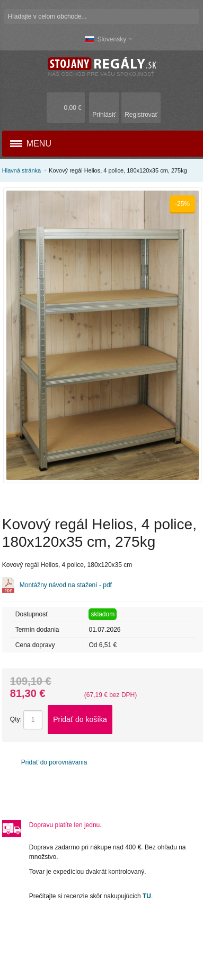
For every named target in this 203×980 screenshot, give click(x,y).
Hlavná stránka (21, 170)
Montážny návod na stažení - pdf (66, 585)
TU (147, 896)
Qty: (16, 719)
